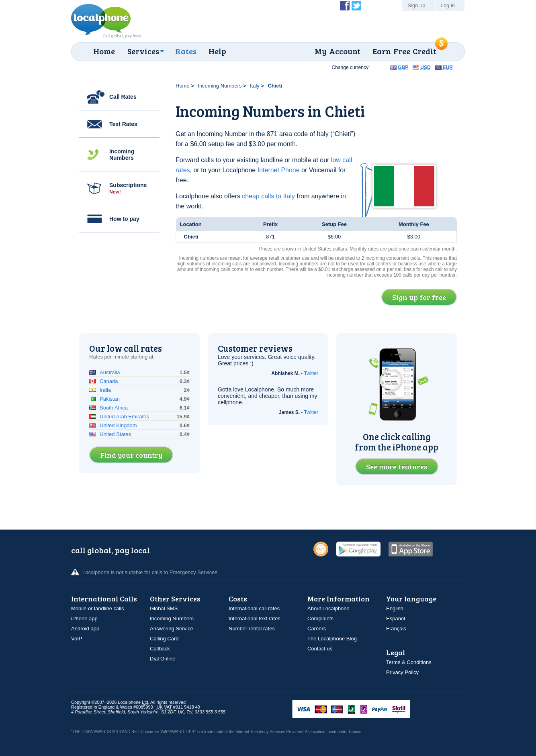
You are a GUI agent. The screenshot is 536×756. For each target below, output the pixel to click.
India (105, 390)
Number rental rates (252, 629)
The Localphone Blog (332, 639)
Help (217, 51)
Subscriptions (128, 188)
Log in (448, 5)
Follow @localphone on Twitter (356, 6)
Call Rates (123, 97)
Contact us (320, 649)
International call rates (254, 608)
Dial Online (163, 659)
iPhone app (84, 618)
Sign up (416, 5)
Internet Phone (279, 170)
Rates (186, 51)
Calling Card (164, 639)
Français (396, 629)
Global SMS (164, 608)
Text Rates (123, 124)
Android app (85, 629)
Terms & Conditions (409, 662)
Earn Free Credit (404, 51)
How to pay (124, 219)
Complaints (320, 618)
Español (396, 618)
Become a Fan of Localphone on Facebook (345, 6)
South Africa (114, 408)
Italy (255, 86)
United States (115, 434)
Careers (317, 629)
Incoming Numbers (122, 155)
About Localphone (328, 608)
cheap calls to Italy (268, 196)
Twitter (311, 373)
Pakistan (110, 399)
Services (143, 51)
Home (104, 51)
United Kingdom (118, 425)
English (395, 608)
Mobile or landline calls (98, 608)
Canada (109, 381)
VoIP (77, 639)
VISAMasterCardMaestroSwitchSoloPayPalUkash (362, 710)
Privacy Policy (402, 672)
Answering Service (172, 629)
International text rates (255, 618)
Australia (110, 372)
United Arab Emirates (124, 417)
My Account (338, 51)
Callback (160, 649)
